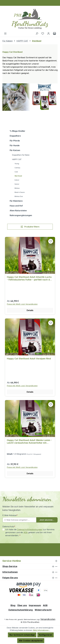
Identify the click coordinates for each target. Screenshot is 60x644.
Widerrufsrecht (43, 610)
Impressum (35, 605)
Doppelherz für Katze (21, 155)
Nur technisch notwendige (22, 635)
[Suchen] (37, 33)
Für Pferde (15, 141)
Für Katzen (15, 150)
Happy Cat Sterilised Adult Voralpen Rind (29, 359)
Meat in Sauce (20, 192)
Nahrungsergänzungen (21, 215)
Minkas (17, 188)
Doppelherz (15, 136)
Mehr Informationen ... (42, 630)
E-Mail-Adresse (10, 515)
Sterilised (18, 176)
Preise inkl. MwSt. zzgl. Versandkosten (22, 304)
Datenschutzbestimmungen (30, 530)
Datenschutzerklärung (21, 610)
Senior (17, 184)
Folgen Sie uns (10, 578)
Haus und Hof (16, 206)
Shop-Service (10, 566)
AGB (26, 532)
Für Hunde (15, 145)
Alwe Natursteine (18, 211)
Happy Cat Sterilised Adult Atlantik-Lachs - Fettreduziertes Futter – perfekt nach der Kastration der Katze (29, 278)
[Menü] (5, 33)
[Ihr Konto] (48, 33)
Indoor (17, 180)
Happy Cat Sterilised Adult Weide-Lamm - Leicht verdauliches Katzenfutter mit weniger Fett (29, 442)
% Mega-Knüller (17, 131)
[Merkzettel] (43, 33)
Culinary (17, 168)
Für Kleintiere (16, 201)
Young (17, 164)
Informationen (10, 572)
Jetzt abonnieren (48, 520)
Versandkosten (48, 619)
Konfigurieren (46, 635)
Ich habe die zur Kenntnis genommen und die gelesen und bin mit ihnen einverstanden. (30, 532)
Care (16, 172)
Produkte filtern (30, 227)
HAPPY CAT (17, 159)
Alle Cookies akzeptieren (31, 641)
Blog (13, 605)
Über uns (22, 605)
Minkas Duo (19, 196)
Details (30, 310)
